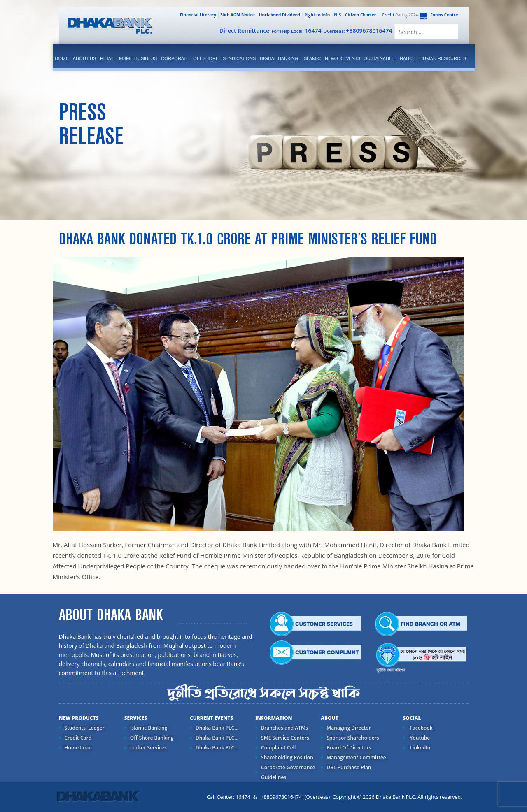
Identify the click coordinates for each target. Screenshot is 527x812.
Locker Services (148, 748)
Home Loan (78, 748)
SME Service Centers (285, 738)
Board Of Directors (349, 748)
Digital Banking (279, 58)
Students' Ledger (85, 728)
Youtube (419, 738)
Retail (107, 58)
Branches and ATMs (284, 728)
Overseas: (358, 31)
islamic (312, 58)
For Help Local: (296, 31)
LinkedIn (419, 748)
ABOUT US (84, 58)
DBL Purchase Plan (349, 767)
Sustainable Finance (390, 58)
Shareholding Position (287, 757)
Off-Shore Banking (152, 738)
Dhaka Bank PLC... (217, 728)
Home (62, 58)
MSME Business (138, 58)
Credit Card (78, 738)
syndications (239, 58)
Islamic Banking (149, 728)
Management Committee (356, 757)
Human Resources (443, 58)
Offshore (206, 58)
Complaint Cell (278, 748)
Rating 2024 (399, 15)
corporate (175, 58)
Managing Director (349, 728)
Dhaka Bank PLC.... (218, 748)
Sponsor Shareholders (353, 738)
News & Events (343, 58)
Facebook (420, 728)
